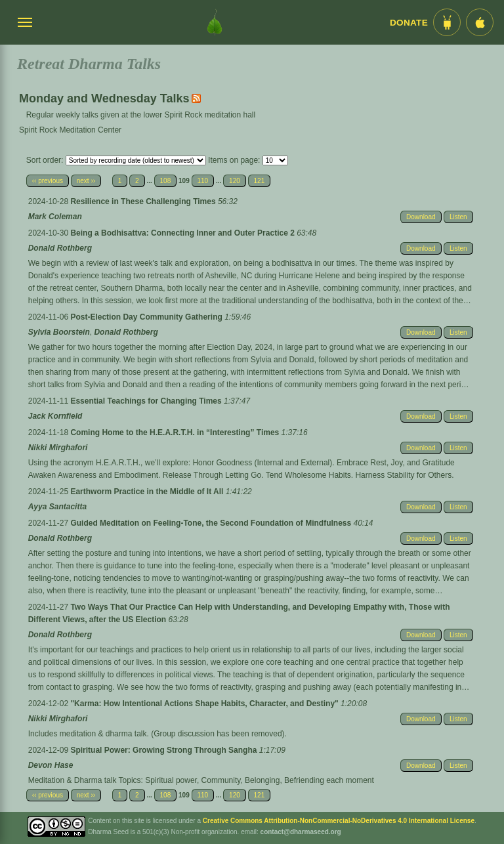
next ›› (86, 181)
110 (203, 181)
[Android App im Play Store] (447, 22)
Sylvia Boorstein (59, 332)
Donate (409, 23)
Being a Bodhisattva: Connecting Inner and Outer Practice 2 (183, 233)
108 (166, 181)
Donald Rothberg (60, 248)
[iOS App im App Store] (480, 22)
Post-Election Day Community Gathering (147, 317)
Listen (458, 217)
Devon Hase (51, 765)
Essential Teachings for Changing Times (147, 401)
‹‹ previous (48, 181)
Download (421, 217)
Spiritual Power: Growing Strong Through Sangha (164, 750)
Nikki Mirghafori (58, 448)
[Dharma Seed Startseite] (215, 22)
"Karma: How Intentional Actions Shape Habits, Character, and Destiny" (205, 704)
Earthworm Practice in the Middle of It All (148, 492)
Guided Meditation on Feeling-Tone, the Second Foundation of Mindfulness (212, 523)
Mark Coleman (55, 217)
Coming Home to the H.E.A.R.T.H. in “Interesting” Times (176, 433)
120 (235, 181)
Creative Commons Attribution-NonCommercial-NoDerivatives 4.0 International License (339, 821)
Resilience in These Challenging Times (144, 201)
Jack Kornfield (55, 416)
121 (260, 181)
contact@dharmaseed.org (301, 832)
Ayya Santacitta (57, 507)
